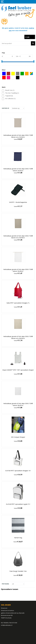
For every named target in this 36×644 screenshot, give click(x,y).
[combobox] (16, 43)
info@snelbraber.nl (7, 625)
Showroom (4, 608)
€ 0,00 (27, 37)
